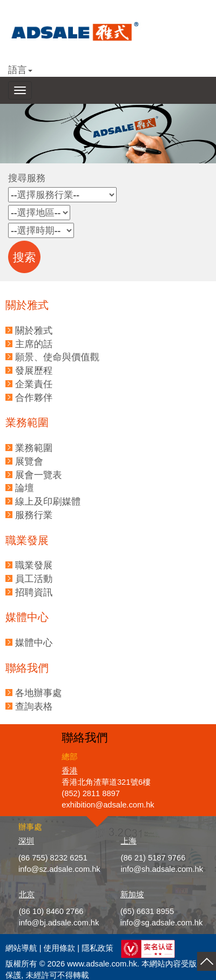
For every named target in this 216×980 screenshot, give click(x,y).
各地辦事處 (39, 693)
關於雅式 (34, 330)
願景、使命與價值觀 (57, 357)
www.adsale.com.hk (102, 964)
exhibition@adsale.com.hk (108, 805)
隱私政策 (97, 948)
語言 (20, 70)
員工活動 (34, 579)
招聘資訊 (34, 592)
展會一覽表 (39, 475)
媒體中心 (34, 643)
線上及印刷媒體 (48, 501)
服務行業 (34, 515)
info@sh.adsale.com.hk (162, 869)
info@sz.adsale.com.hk (59, 869)
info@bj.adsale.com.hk (59, 923)
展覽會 (29, 461)
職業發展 (34, 565)
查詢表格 (34, 706)
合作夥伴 (34, 398)
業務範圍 (34, 448)
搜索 (25, 257)
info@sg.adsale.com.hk (162, 923)
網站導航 (21, 948)
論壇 (25, 488)
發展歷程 (34, 370)
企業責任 (34, 384)
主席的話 (34, 344)
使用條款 (60, 948)
